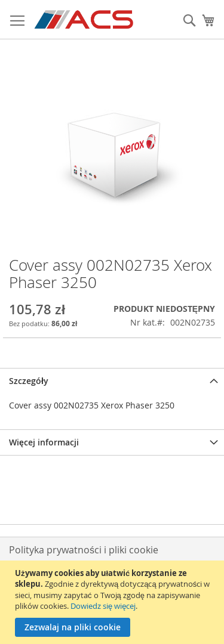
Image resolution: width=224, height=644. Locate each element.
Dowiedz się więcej (103, 606)
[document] (113, 602)
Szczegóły (29, 381)
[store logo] (85, 20)
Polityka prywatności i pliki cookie (84, 550)
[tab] (112, 381)
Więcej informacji (44, 442)
